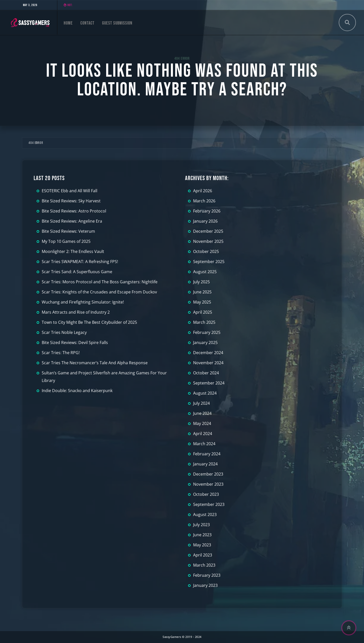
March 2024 (204, 444)
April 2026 (203, 191)
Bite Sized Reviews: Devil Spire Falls (75, 342)
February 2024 (207, 454)
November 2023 (208, 484)
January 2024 (205, 464)
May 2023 (202, 545)
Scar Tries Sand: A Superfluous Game (77, 272)
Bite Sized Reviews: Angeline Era (72, 221)
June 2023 (202, 535)
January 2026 (205, 221)
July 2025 (201, 282)
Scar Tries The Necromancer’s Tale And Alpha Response (95, 363)
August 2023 (205, 515)
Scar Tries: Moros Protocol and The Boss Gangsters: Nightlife (100, 282)
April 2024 (203, 434)
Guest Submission (117, 23)
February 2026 (207, 211)
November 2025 (208, 241)
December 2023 (208, 474)
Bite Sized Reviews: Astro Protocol (74, 211)
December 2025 (208, 231)
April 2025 (203, 312)
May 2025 (202, 302)
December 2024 (208, 353)
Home (68, 23)
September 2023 (209, 504)
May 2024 (202, 423)
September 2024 (209, 383)
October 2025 (206, 251)
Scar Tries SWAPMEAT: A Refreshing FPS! (80, 262)
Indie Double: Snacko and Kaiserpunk (77, 391)
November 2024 (208, 363)
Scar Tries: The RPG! (61, 353)
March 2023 (204, 565)
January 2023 (205, 585)
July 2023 (201, 525)
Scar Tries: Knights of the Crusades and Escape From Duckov (99, 292)
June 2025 (202, 292)
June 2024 (202, 413)
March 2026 (204, 201)
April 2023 (203, 555)
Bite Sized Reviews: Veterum (68, 231)
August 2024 (205, 393)
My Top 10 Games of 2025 (66, 241)
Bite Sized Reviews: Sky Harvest (71, 201)
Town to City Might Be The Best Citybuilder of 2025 (89, 322)
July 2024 (201, 403)
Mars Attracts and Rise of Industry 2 (76, 312)
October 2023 (206, 494)
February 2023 (207, 575)
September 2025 (209, 262)
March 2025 (204, 322)
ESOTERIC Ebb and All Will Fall (70, 191)
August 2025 (205, 272)
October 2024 (206, 373)
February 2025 (207, 332)
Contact (87, 23)
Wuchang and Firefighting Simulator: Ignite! (83, 302)
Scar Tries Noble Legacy (64, 332)
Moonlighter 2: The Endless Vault (73, 251)
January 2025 (205, 342)
